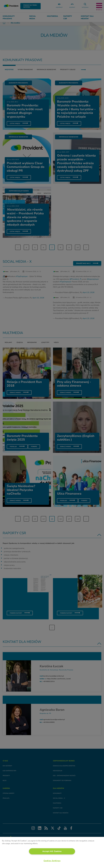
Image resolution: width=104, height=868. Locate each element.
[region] (52, 852)
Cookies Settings (52, 861)
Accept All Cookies (52, 851)
